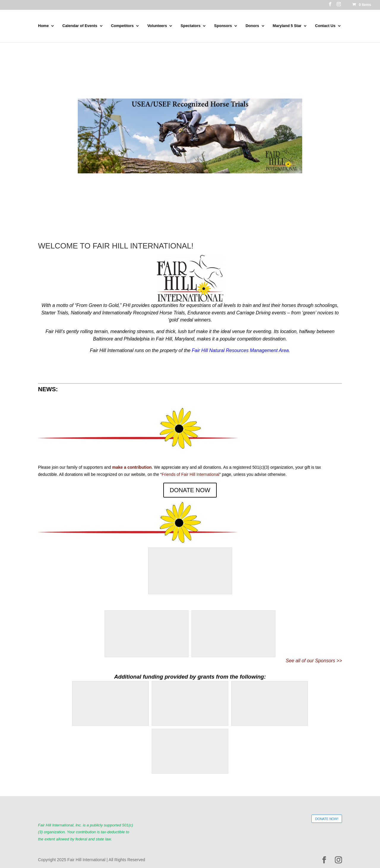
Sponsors (223, 26)
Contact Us (325, 26)
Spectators (190, 26)
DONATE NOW (190, 490)
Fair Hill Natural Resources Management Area (240, 350)
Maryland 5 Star (287, 26)
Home (43, 26)
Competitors (122, 26)
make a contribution (132, 467)
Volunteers (157, 26)
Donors (252, 26)
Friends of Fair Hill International (190, 474)
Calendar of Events (80, 26)
